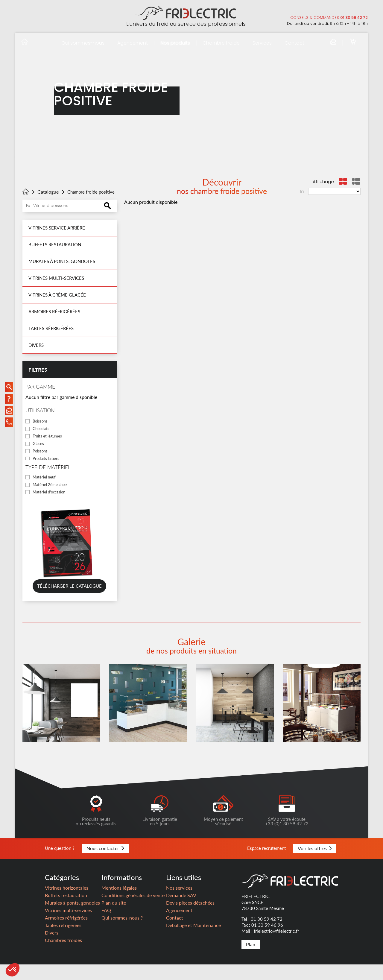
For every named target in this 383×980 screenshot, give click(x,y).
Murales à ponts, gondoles (62, 261)
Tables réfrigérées (51, 328)
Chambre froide (221, 43)
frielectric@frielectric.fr (276, 946)
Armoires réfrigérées (54, 312)
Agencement (133, 43)
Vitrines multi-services (56, 278)
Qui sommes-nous (83, 43)
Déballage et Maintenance (193, 941)
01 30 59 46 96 (267, 941)
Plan (251, 960)
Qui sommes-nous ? (122, 933)
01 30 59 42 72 (354, 18)
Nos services (179, 903)
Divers (36, 345)
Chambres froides (63, 956)
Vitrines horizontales (67, 903)
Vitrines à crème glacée (57, 295)
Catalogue (48, 192)
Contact (294, 43)
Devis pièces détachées (190, 918)
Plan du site (114, 918)
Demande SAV (181, 911)
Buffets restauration (55, 244)
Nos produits (175, 43)
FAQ (106, 926)
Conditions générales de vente (133, 911)
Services (262, 43)
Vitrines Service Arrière (57, 228)
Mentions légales (119, 903)
